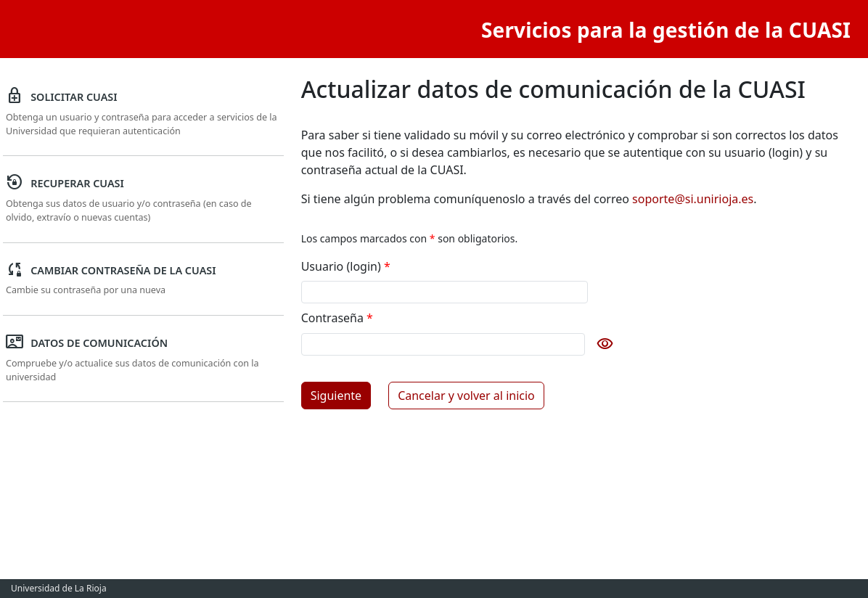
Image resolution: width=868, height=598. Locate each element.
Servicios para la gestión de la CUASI (666, 30)
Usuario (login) (346, 266)
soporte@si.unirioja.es (693, 199)
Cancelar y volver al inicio (466, 396)
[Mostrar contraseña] (602, 344)
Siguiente (336, 396)
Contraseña (337, 318)
